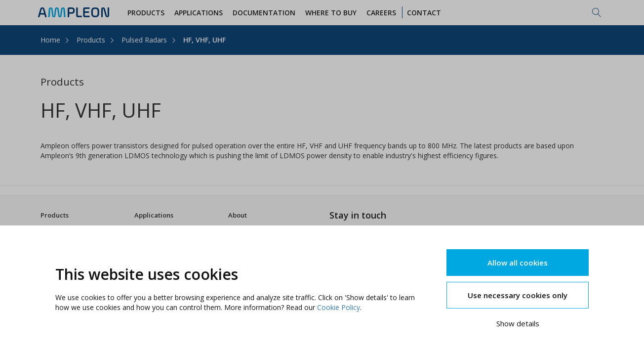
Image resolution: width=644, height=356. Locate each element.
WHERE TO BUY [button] (332, 13)
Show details (518, 323)
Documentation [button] (265, 13)
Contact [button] (425, 13)
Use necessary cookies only (518, 295)
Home (50, 40)
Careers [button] (383, 13)
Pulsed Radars (144, 40)
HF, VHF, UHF (204, 40)
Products (91, 40)
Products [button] (147, 13)
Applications (154, 215)
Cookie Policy (339, 307)
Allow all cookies (518, 263)
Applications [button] (200, 13)
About (238, 215)
